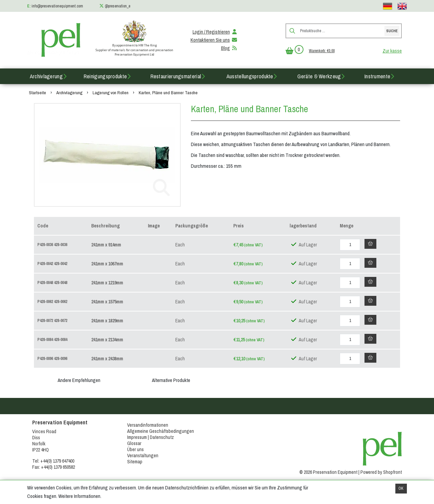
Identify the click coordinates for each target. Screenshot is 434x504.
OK (401, 488)
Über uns (135, 449)
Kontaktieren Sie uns (214, 40)
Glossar (134, 443)
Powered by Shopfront (381, 472)
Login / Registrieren (215, 32)
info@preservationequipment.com (57, 6)
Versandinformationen (148, 425)
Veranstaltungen (143, 456)
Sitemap (135, 462)
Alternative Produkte (171, 380)
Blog (230, 48)
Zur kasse (392, 51)
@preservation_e (117, 6)
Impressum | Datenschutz (151, 437)
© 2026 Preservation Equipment (328, 472)
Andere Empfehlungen (79, 380)
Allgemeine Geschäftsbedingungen (161, 431)
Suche (392, 31)
